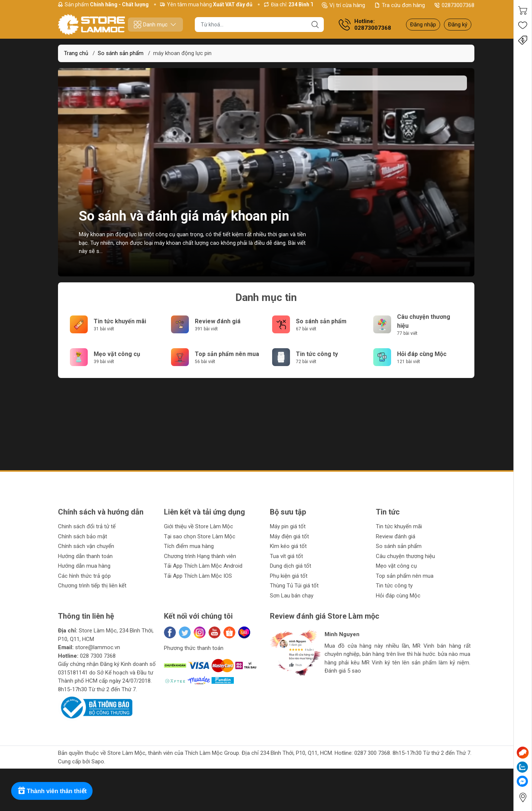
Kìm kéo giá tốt (288, 546)
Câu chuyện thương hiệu (405, 556)
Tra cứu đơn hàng (399, 5)
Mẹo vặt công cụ (117, 354)
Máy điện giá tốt (289, 536)
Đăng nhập (423, 25)
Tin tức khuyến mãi (120, 321)
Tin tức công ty (317, 354)
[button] (283, 685)
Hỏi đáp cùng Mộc (422, 354)
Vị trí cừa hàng (343, 5)
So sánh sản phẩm (121, 53)
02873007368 (454, 5)
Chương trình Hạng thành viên (200, 556)
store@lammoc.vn (98, 647)
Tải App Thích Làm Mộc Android (203, 566)
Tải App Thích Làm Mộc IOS (198, 576)
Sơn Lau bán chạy (292, 596)
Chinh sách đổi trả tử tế (87, 526)
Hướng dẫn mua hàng (84, 566)
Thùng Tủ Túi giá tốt (294, 586)
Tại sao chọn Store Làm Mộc (200, 536)
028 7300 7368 (98, 656)
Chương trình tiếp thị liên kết (92, 586)
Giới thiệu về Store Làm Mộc (199, 526)
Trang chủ (76, 53)
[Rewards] (52, 791)
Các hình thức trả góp (84, 576)
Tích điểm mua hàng (189, 546)
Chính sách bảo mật (83, 536)
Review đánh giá (218, 321)
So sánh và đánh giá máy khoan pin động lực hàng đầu (184, 224)
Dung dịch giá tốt (291, 566)
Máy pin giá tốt (288, 526)
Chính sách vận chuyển (86, 546)
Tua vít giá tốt (286, 556)
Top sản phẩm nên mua (227, 354)
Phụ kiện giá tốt (289, 576)
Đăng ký (458, 25)
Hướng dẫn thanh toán (85, 556)
